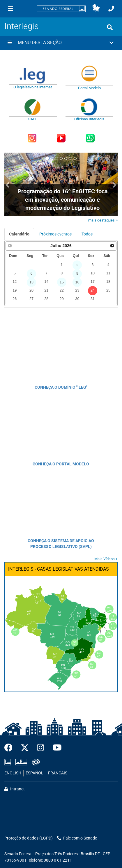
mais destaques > (103, 220)
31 (93, 299)
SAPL (33, 119)
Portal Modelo (89, 88)
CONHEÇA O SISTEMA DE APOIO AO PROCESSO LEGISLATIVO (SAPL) (61, 544)
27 (31, 299)
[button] (96, 9)
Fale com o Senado (77, 838)
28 (46, 299)
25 (108, 290)
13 (31, 282)
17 (93, 282)
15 (62, 282)
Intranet (15, 789)
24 (93, 290)
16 (77, 282)
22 (62, 290)
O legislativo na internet (33, 87)
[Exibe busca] (110, 27)
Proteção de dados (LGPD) (29, 838)
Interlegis (22, 26)
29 (62, 299)
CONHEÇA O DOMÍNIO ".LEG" (61, 387)
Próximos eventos (55, 234)
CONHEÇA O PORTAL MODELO (61, 464)
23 (77, 290)
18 (108, 282)
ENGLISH (13, 773)
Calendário (19, 234)
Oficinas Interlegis (89, 119)
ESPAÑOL (35, 773)
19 (15, 290)
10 (93, 273)
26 (15, 299)
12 (15, 282)
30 (77, 299)
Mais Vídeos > (106, 559)
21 (46, 290)
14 (46, 282)
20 (31, 290)
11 (108, 273)
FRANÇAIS (58, 773)
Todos (87, 234)
